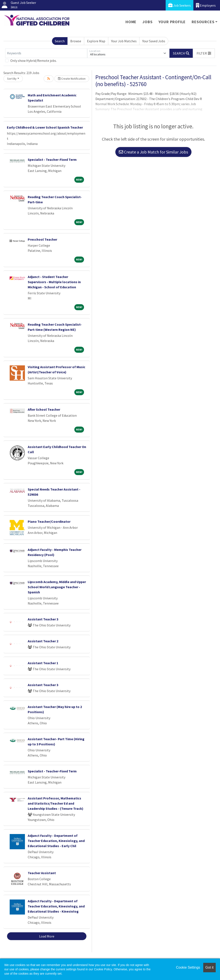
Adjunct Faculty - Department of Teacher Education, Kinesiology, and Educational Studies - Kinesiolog (56, 906)
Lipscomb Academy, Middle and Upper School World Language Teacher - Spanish (57, 587)
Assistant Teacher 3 (43, 619)
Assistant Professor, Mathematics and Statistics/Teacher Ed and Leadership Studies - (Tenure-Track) (56, 803)
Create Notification (72, 79)
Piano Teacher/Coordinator (49, 521)
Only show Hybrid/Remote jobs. (34, 61)
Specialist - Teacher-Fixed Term (52, 160)
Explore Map (96, 41)
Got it (209, 967)
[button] (204, 53)
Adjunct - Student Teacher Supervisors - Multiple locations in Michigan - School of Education (54, 282)
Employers (206, 5)
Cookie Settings (188, 967)
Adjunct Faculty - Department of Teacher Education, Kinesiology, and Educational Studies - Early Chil (56, 841)
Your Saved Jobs (154, 41)
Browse (76, 41)
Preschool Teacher (42, 239)
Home (131, 22)
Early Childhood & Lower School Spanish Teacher (45, 127)
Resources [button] (203, 22)
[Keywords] (46, 53)
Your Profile (172, 22)
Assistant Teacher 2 (43, 641)
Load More (47, 936)
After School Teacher (44, 409)
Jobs (147, 22)
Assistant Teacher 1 (43, 663)
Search (60, 41)
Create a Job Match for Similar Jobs (153, 152)
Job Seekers (180, 5)
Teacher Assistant (42, 873)
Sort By (12, 79)
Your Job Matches (124, 41)
